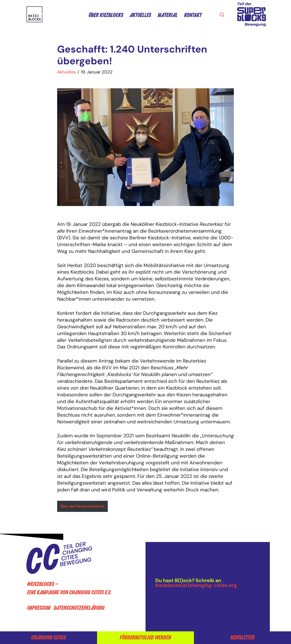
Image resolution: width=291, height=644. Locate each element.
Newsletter (242, 638)
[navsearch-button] (223, 15)
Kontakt (193, 15)
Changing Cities (49, 638)
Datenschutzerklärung (79, 608)
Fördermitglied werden (145, 638)
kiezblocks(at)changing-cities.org (196, 585)
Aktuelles (140, 15)
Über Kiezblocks (106, 15)
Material (168, 15)
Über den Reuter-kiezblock (82, 506)
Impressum (39, 608)
